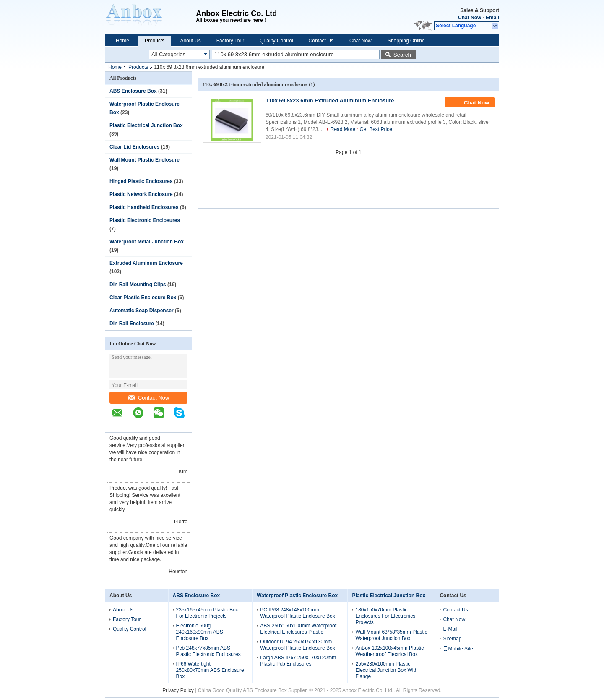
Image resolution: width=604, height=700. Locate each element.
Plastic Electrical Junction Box (146, 125)
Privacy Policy (178, 690)
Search (402, 55)
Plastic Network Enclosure (141, 194)
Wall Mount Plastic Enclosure (144, 160)
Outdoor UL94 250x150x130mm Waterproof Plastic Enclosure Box (297, 645)
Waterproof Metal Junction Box (147, 242)
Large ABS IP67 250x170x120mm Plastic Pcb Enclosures (298, 661)
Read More (343, 129)
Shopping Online (406, 41)
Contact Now (148, 398)
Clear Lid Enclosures (134, 147)
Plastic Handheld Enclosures (144, 207)
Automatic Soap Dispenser (142, 311)
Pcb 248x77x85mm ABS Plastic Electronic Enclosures (208, 651)
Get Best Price (376, 129)
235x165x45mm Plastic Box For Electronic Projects (207, 613)
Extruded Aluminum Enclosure (146, 263)
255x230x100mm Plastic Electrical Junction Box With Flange (386, 670)
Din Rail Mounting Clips (138, 285)
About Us (190, 41)
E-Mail (450, 629)
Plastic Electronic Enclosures (145, 220)
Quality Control (276, 41)
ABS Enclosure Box (133, 91)
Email (492, 18)
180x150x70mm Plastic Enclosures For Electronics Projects (385, 616)
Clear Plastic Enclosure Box (143, 298)
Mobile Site (458, 649)
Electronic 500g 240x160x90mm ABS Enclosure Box (200, 632)
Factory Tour (230, 41)
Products (155, 41)
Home (122, 41)
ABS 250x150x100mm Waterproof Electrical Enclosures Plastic (298, 629)
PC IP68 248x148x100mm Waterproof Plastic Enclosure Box (297, 613)
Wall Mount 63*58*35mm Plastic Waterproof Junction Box (391, 635)
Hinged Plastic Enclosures (141, 181)
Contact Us (321, 41)
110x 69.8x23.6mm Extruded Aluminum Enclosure (330, 101)
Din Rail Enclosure (132, 324)
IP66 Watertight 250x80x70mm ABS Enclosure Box (210, 670)
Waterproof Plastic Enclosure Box (297, 596)
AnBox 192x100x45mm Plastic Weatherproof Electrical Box (389, 651)
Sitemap (452, 639)
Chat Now (470, 18)
